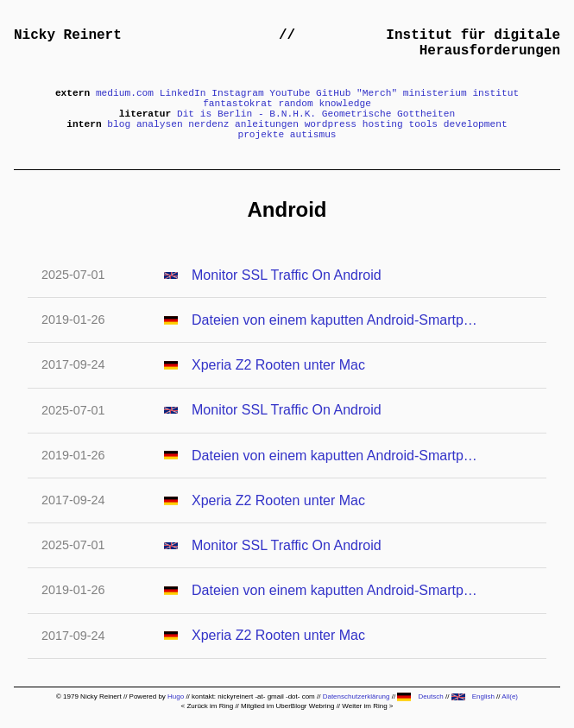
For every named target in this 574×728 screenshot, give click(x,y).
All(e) (510, 696)
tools (424, 124)
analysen (160, 124)
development (476, 124)
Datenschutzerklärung (356, 696)
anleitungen (267, 124)
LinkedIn (183, 93)
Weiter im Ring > (367, 706)
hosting (383, 124)
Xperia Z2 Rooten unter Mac (278, 365)
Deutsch (420, 696)
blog (119, 124)
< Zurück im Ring (207, 706)
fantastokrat (238, 104)
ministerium (435, 93)
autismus (313, 135)
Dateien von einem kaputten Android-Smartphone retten (334, 320)
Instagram (237, 93)
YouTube (290, 93)
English (473, 696)
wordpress (331, 124)
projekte (261, 135)
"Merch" (377, 93)
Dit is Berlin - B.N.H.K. (246, 114)
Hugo (176, 696)
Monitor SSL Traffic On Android (287, 275)
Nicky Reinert (68, 35)
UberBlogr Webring (306, 706)
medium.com (125, 93)
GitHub (333, 93)
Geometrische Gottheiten (388, 114)
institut (495, 93)
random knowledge (324, 104)
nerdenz (208, 124)
